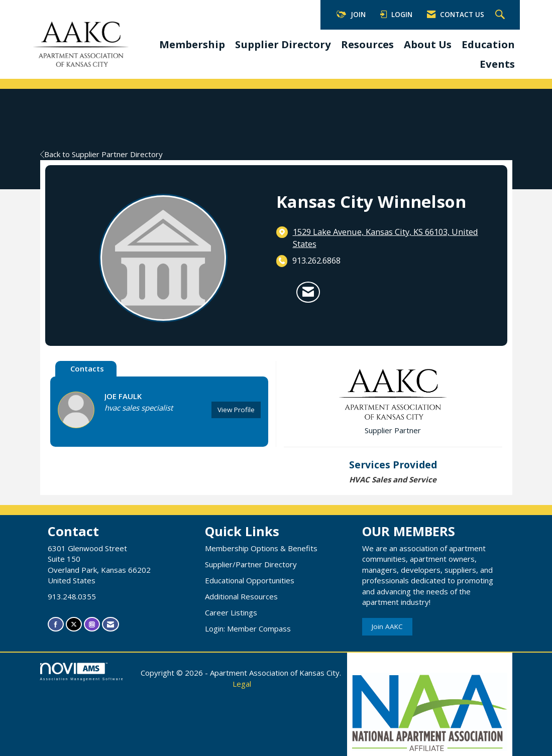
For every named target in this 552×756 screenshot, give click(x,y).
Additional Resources (241, 596)
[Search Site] (501, 15)
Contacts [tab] (87, 368)
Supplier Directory (283, 44)
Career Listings (231, 612)
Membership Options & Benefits (261, 548)
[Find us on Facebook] (56, 624)
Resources (367, 44)
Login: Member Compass (248, 628)
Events (497, 64)
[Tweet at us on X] (74, 624)
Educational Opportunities (250, 580)
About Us (428, 44)
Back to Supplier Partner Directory (101, 154)
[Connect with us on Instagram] (92, 624)
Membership (192, 44)
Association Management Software (82, 672)
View (236, 410)
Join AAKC (387, 626)
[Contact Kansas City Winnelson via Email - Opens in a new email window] (308, 292)
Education (488, 44)
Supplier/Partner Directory (251, 564)
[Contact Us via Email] (111, 624)
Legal (242, 684)
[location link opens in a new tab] (393, 238)
